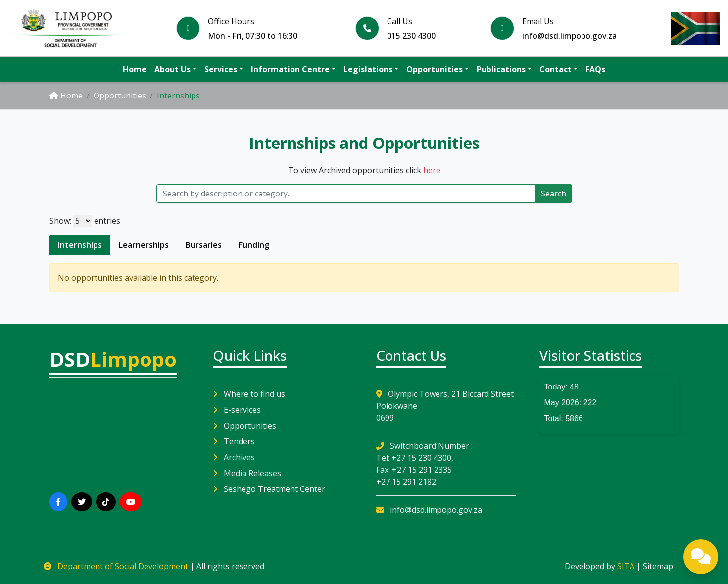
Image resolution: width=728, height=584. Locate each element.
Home (135, 69)
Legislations (368, 69)
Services (221, 69)
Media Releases (247, 473)
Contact (556, 69)
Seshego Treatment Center (269, 489)
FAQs (595, 69)
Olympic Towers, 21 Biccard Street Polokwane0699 (445, 406)
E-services (237, 410)
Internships (80, 245)
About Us (172, 69)
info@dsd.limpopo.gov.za (429, 510)
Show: (60, 221)
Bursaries (204, 245)
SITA (626, 566)
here (432, 170)
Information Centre (290, 69)
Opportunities (435, 69)
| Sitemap (655, 566)
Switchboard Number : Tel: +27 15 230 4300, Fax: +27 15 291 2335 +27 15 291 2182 (424, 464)
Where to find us (249, 394)
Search (554, 194)
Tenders (234, 441)
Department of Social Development (117, 566)
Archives (234, 457)
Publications (501, 69)
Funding (254, 245)
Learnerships (144, 245)
